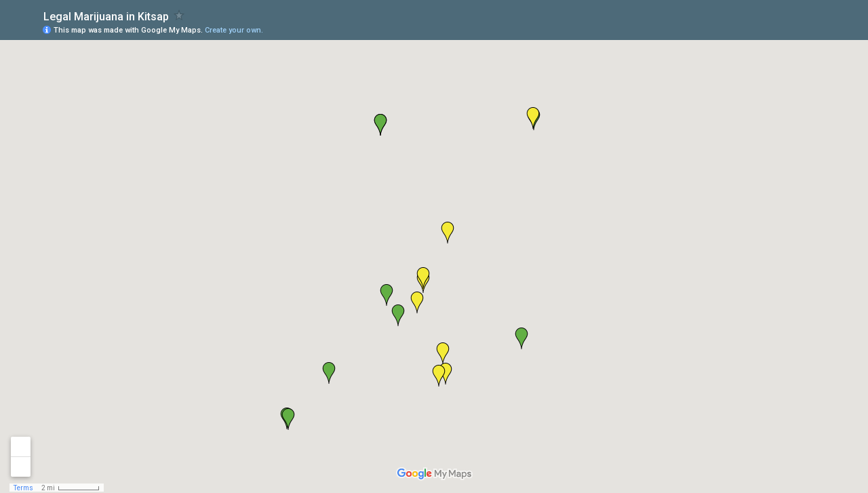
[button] (387, 295)
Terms (23, 488)
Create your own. (234, 30)
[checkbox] (179, 15)
